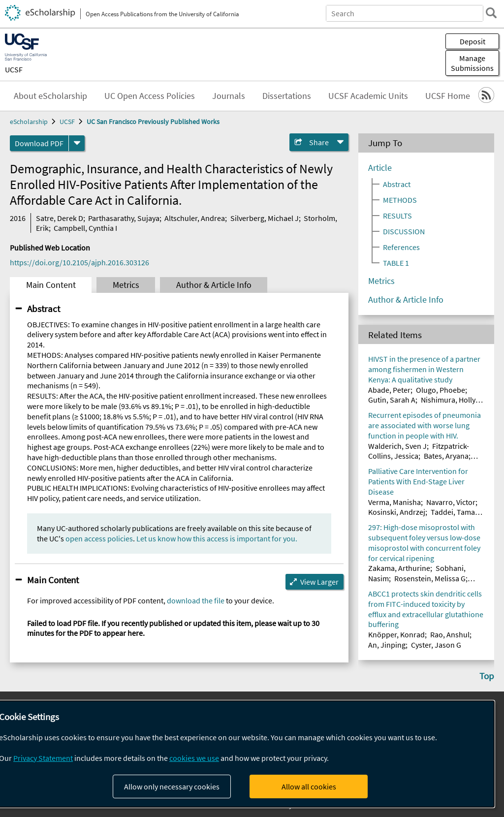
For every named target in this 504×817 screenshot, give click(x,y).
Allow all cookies (309, 786)
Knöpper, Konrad (396, 634)
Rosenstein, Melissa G (430, 578)
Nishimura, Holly (448, 400)
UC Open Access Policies (150, 96)
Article (380, 168)
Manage (472, 63)
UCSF (14, 69)
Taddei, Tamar (454, 512)
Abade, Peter (389, 390)
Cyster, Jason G (436, 645)
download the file (196, 600)
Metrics (126, 285)
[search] (491, 13)
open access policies (99, 538)
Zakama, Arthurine (399, 568)
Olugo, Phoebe (441, 390)
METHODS (400, 200)
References (401, 247)
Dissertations (287, 96)
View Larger (319, 582)
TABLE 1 (396, 263)
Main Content (51, 285)
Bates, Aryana (446, 456)
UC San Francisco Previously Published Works (153, 122)
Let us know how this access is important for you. (217, 538)
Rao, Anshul (450, 634)
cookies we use (194, 758)
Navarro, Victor (451, 502)
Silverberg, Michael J (265, 218)
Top (487, 676)
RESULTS (397, 216)
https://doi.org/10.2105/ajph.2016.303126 (79, 262)
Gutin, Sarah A (392, 400)
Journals (229, 96)
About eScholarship (50, 96)
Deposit (472, 41)
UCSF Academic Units (368, 96)
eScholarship (29, 122)
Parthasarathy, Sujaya (124, 218)
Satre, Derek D (60, 218)
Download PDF (39, 143)
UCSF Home (448, 96)
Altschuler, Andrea (195, 218)
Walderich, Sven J (397, 446)
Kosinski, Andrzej (397, 512)
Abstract (44, 309)
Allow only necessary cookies (172, 786)
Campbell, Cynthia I (85, 228)
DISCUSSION (404, 231)
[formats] (77, 143)
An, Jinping (387, 645)
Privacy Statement (43, 758)
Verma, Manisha (394, 502)
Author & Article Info (214, 285)
